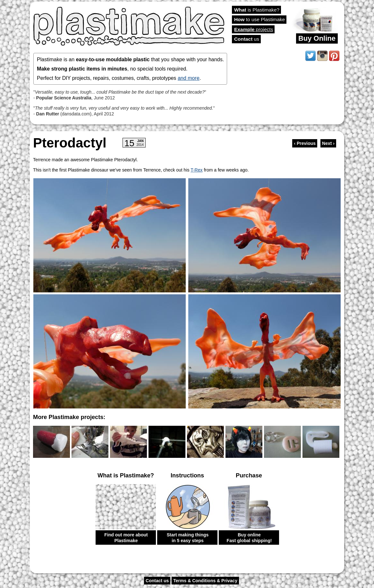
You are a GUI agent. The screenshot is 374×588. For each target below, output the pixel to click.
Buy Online (317, 38)
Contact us (157, 581)
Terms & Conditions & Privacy (205, 581)
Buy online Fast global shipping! (249, 538)
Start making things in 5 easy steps (188, 538)
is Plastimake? (257, 10)
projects (254, 29)
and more (189, 78)
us (247, 39)
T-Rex (196, 170)
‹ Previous (305, 143)
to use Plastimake (259, 19)
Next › (328, 143)
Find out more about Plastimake (126, 538)
